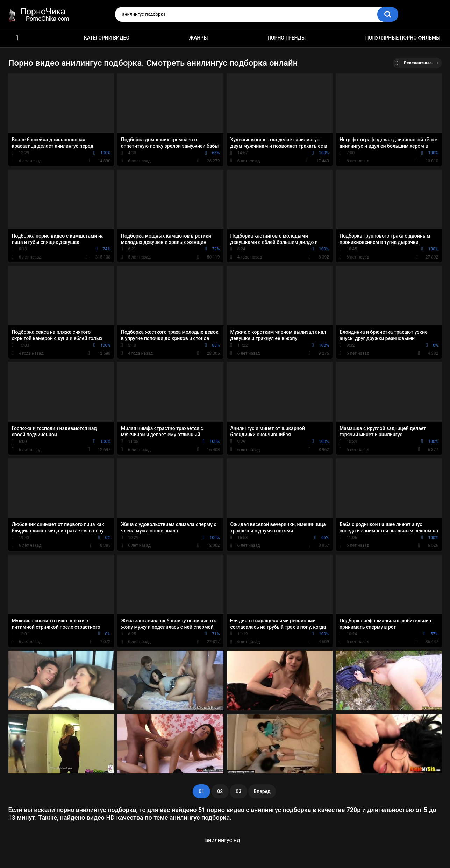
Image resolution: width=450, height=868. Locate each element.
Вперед (262, 791)
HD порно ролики (17, 38)
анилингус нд (222, 840)
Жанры (199, 38)
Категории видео (107, 38)
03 (238, 791)
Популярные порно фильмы (403, 38)
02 (220, 791)
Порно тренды (287, 38)
